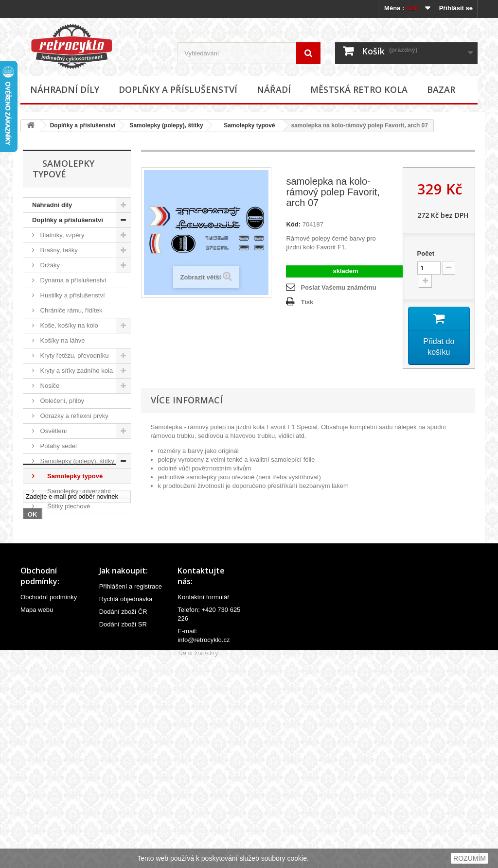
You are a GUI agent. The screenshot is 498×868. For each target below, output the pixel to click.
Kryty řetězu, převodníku (74, 356)
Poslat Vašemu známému (338, 287)
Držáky (49, 265)
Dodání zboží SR (123, 827)
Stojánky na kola (62, 521)
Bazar (441, 89)
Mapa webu (37, 812)
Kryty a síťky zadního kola (76, 371)
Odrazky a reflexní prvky (73, 416)
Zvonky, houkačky (64, 551)
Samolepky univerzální (75, 491)
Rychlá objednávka (126, 802)
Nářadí (274, 89)
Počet (426, 253)
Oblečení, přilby (61, 401)
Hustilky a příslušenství (72, 295)
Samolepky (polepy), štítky (166, 125)
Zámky (49, 536)
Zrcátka (50, 566)
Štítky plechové (64, 506)
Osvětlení (53, 431)
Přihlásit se (456, 8)
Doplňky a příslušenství (178, 89)
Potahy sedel (58, 446)
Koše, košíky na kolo (68, 325)
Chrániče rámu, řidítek (71, 310)
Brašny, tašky (58, 250)
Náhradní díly (65, 89)
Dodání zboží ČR (123, 814)
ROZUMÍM (470, 858)
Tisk (307, 302)
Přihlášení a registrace (131, 789)
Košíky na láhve (62, 340)
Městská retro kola (359, 89)
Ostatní (50, 582)
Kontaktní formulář (203, 800)
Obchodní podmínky (49, 800)
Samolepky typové (246, 125)
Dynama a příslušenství (72, 280)
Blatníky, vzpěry (61, 235)
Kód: (293, 224)
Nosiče (49, 386)
